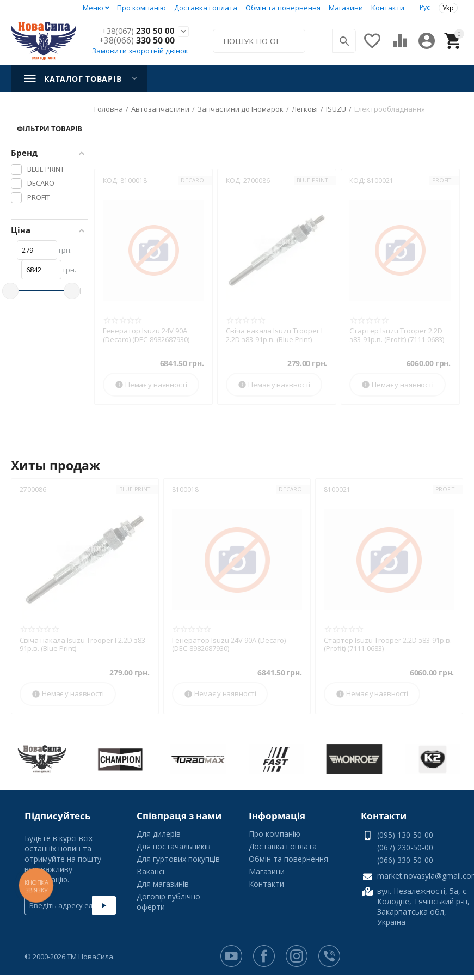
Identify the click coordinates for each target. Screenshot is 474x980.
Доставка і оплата (206, 8)
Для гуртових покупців (178, 859)
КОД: (111, 181)
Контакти (388, 8)
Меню (93, 8)
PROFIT (442, 180)
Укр (448, 8)
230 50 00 (137, 31)
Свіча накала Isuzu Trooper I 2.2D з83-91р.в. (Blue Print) (274, 335)
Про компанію (141, 8)
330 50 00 (137, 41)
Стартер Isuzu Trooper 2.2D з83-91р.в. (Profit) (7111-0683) (397, 335)
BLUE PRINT (312, 180)
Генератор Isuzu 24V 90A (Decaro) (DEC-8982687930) (146, 335)
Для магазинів (163, 884)
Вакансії (152, 871)
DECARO (192, 180)
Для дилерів (159, 834)
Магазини (346, 8)
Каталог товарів (83, 79)
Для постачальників (174, 846)
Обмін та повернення (283, 8)
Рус (425, 7)
